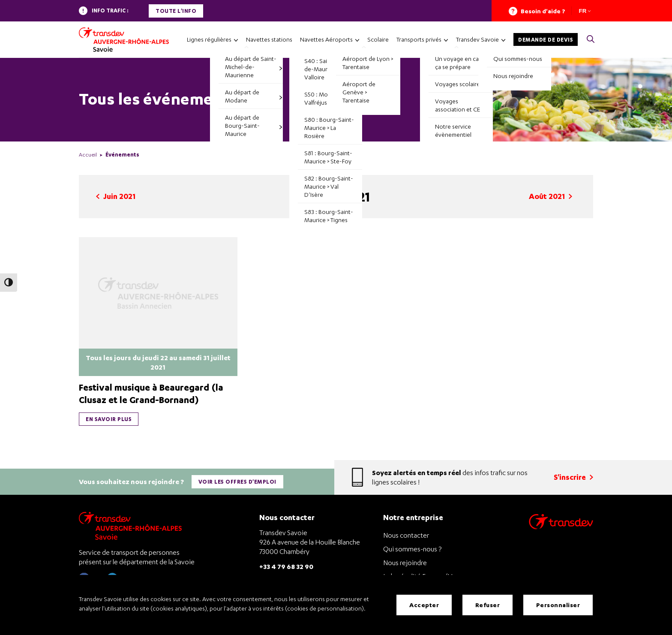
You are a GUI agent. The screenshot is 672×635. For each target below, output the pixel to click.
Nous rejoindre (405, 562)
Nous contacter (406, 535)
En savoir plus (109, 419)
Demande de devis (546, 40)
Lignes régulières (209, 39)
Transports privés (419, 39)
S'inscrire (573, 477)
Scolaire (378, 39)
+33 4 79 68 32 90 (286, 566)
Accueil (88, 155)
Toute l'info (176, 11)
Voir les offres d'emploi (237, 481)
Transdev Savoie (477, 39)
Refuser (488, 605)
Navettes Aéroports (326, 39)
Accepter (424, 605)
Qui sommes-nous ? (412, 548)
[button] (591, 40)
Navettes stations (269, 39)
